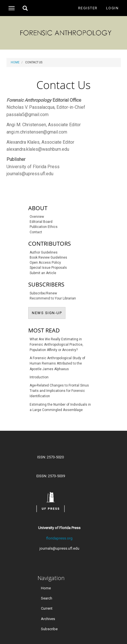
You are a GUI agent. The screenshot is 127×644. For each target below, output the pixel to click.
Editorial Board (41, 222)
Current (47, 608)
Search (47, 598)
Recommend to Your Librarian (53, 298)
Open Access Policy (45, 263)
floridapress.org (59, 538)
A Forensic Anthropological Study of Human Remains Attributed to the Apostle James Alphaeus (57, 363)
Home (15, 62)
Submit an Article (43, 273)
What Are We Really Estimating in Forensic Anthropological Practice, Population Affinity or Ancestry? (56, 345)
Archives (48, 619)
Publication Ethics (44, 227)
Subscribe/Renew (43, 293)
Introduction (39, 377)
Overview (37, 217)
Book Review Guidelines (48, 257)
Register (88, 8)
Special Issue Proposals (48, 268)
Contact (36, 232)
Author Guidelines (44, 252)
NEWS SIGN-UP (49, 312)
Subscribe (49, 629)
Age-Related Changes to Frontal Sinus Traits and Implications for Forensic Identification (59, 391)
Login (112, 8)
